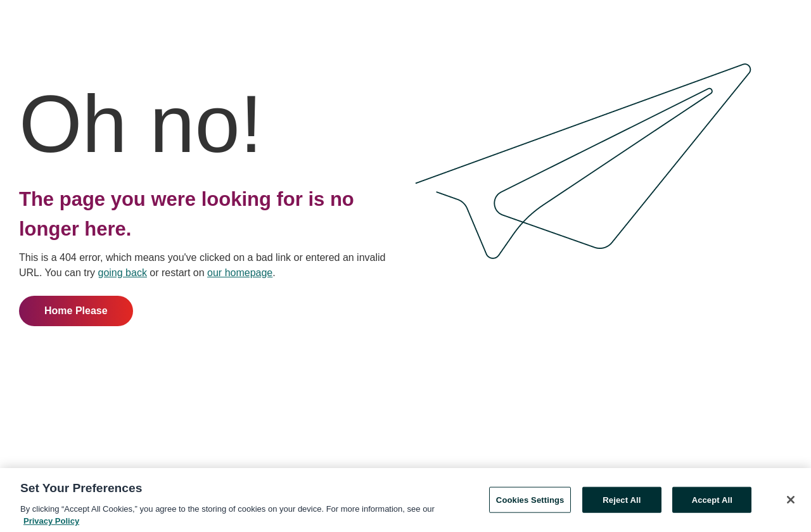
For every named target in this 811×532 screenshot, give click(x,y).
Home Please (76, 311)
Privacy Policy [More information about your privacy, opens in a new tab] (51, 523)
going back (123, 273)
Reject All (622, 501)
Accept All (712, 501)
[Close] (791, 501)
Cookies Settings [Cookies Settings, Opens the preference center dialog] (530, 501)
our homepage (240, 273)
